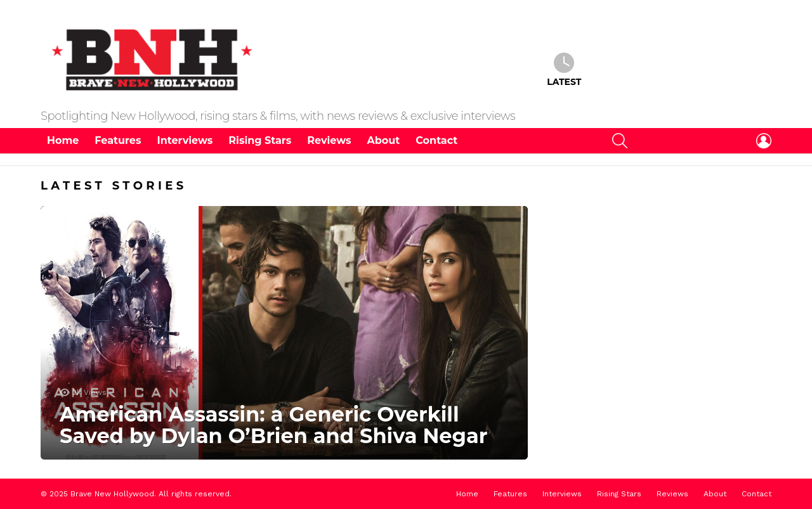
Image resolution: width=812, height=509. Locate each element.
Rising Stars (260, 140)
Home (63, 140)
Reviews (329, 140)
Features (118, 140)
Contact (436, 140)
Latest (564, 70)
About (384, 140)
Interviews (185, 140)
